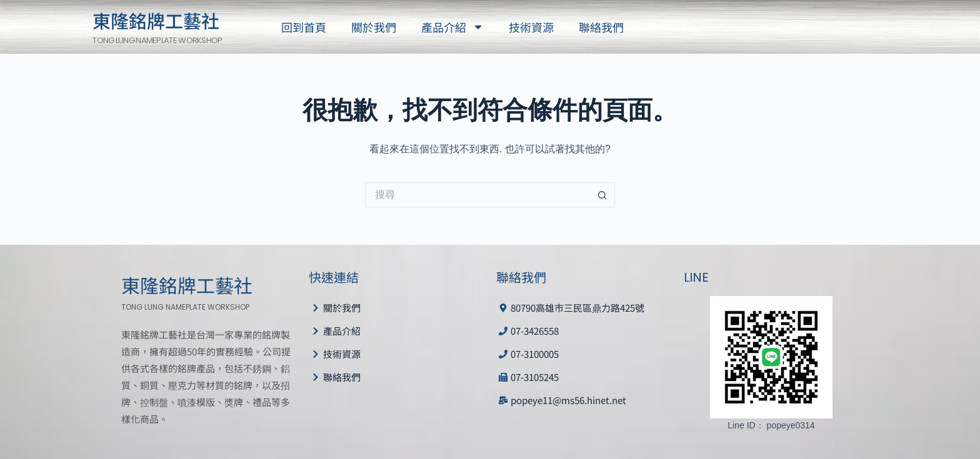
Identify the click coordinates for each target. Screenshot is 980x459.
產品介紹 (452, 27)
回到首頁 (304, 27)
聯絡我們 (601, 27)
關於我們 (374, 27)
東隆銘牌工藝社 (156, 20)
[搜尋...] (477, 195)
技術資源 (531, 27)
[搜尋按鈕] (602, 195)
